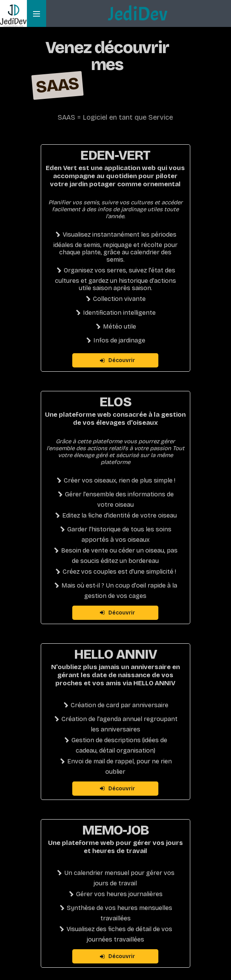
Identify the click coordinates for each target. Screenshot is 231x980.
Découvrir (117, 360)
